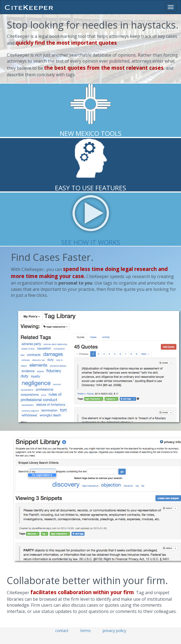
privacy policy (114, 631)
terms (86, 631)
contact (62, 631)
